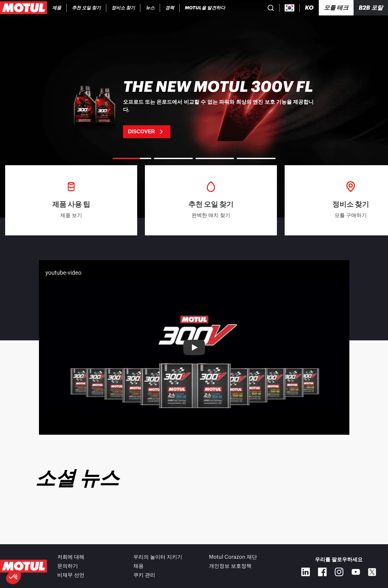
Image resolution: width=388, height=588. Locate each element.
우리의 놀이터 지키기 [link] (158, 557)
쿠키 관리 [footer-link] (144, 575)
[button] (14, 577)
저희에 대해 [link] (71, 557)
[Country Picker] (290, 8)
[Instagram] (339, 572)
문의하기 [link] (68, 566)
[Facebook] (322, 572)
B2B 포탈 (371, 8)
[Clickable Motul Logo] (24, 8)
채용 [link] (138, 566)
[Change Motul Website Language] (309, 8)
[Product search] (271, 8)
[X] (372, 572)
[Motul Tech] (336, 8)
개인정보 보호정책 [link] (230, 566)
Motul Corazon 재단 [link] (233, 557)
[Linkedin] (306, 572)
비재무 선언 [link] (71, 575)
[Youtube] (356, 572)
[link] (150, 8)
